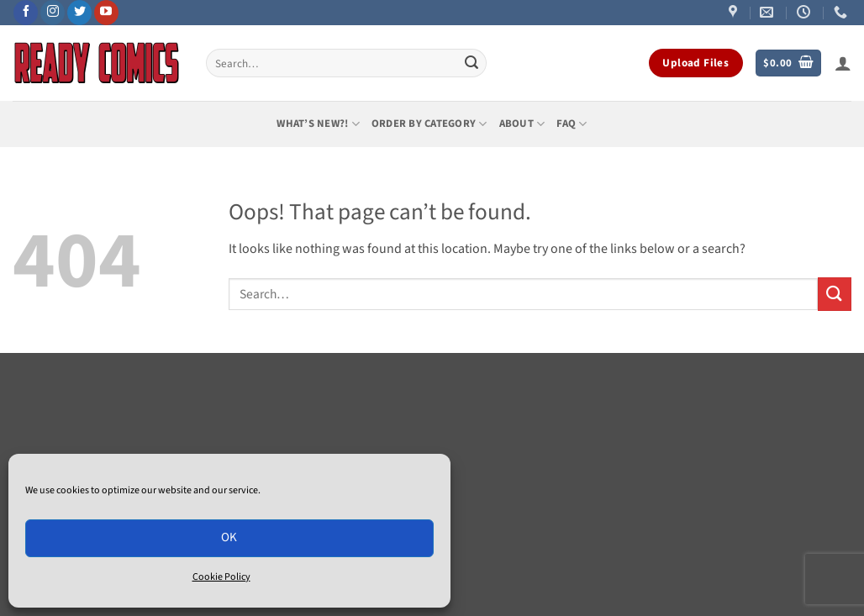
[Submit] (472, 63)
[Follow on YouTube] (106, 13)
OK (229, 537)
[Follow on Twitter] (79, 13)
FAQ (572, 124)
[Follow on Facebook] (26, 13)
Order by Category (429, 124)
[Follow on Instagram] (53, 13)
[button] (788, 63)
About (522, 124)
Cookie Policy (221, 577)
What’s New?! (318, 124)
